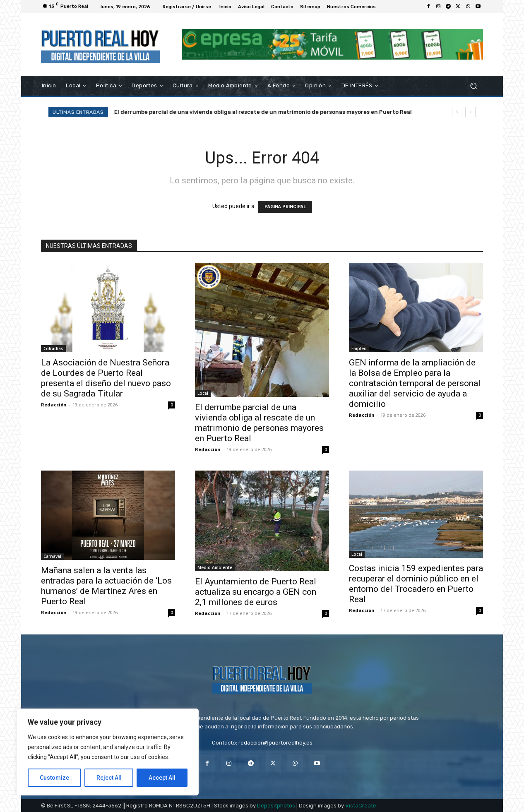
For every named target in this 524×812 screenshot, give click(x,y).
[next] (470, 112)
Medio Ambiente (215, 567)
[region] (108, 752)
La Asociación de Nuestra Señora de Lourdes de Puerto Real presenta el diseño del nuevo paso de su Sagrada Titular (106, 378)
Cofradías (53, 348)
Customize (54, 778)
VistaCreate (361, 806)
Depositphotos (276, 806)
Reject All (109, 778)
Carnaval (52, 556)
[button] (473, 85)
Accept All (162, 778)
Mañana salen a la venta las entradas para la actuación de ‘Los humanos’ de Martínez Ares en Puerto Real (106, 586)
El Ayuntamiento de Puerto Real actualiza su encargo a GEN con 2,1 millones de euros (256, 592)
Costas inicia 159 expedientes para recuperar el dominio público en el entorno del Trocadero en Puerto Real (416, 584)
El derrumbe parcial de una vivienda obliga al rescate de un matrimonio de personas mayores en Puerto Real (263, 112)
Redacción (54, 405)
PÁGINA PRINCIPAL (285, 207)
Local (203, 393)
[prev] (457, 112)
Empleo (359, 348)
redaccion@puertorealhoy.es (275, 743)
